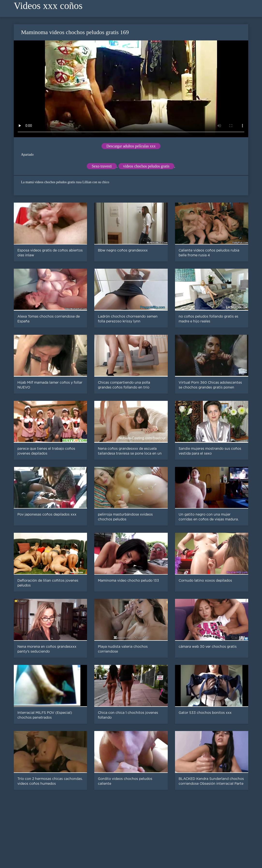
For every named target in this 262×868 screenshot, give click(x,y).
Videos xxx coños (48, 6)
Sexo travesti (102, 166)
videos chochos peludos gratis (146, 166)
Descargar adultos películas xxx (131, 146)
